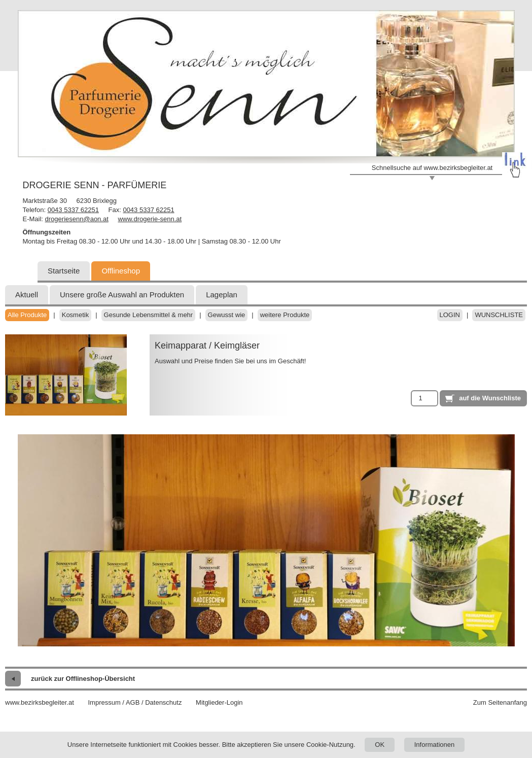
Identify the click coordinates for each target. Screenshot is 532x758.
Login (450, 315)
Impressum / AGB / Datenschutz (135, 702)
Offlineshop (121, 271)
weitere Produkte (285, 315)
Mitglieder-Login (219, 702)
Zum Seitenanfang (500, 702)
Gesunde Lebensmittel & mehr (149, 315)
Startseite (64, 271)
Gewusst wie (227, 315)
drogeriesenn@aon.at (77, 219)
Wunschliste (499, 315)
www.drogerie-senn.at (150, 219)
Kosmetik (75, 315)
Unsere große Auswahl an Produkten (122, 295)
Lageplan (222, 295)
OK (380, 745)
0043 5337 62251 (73, 210)
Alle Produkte (27, 315)
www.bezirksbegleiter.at (40, 702)
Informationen (435, 745)
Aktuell (27, 295)
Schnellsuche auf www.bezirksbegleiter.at (432, 168)
